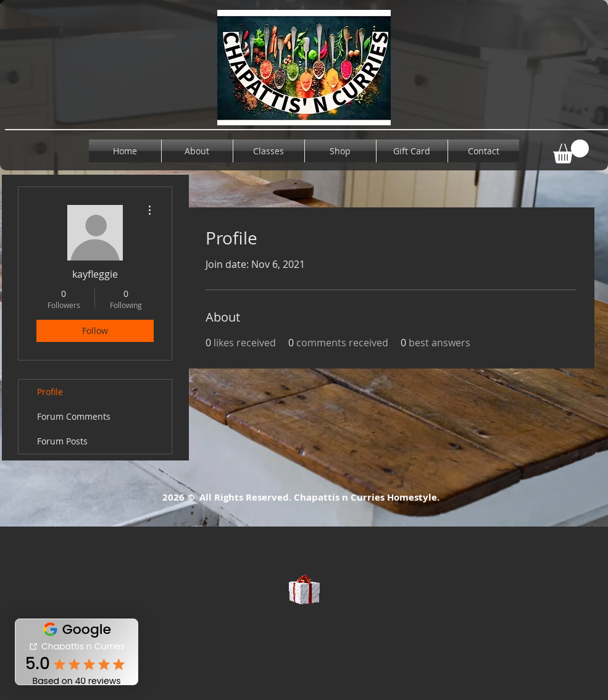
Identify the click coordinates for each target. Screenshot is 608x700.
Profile (50, 392)
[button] (571, 152)
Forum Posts (62, 441)
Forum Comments (74, 416)
